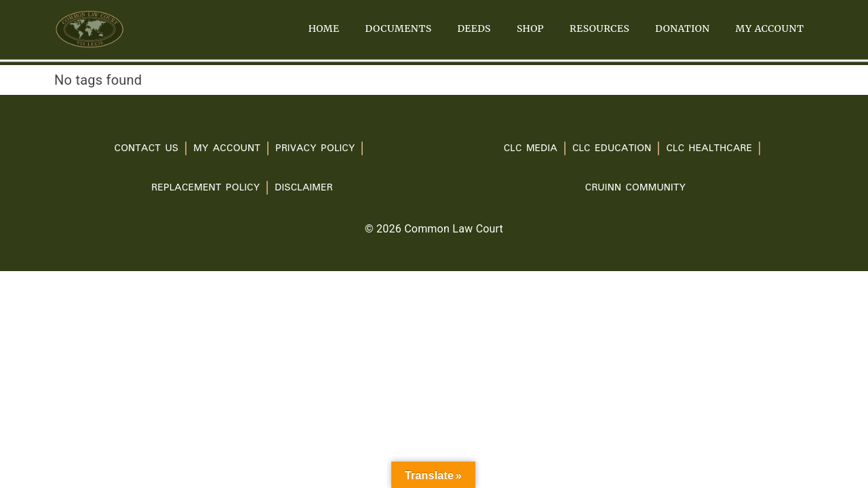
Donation (682, 28)
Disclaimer (303, 188)
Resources (599, 28)
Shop (530, 28)
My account (770, 28)
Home (324, 28)
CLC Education (612, 148)
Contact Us (146, 148)
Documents (398, 28)
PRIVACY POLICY (315, 148)
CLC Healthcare (709, 148)
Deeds (474, 28)
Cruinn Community (635, 188)
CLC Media (531, 148)
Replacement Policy (205, 188)
